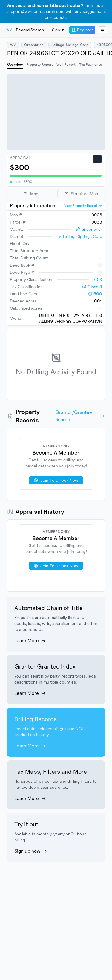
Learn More (30, 641)
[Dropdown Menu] (102, 30)
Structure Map (81, 194)
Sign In (58, 30)
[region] (56, 112)
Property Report (40, 64)
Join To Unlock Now (56, 480)
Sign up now (31, 851)
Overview (15, 64)
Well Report (66, 64)
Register (82, 30)
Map (31, 194)
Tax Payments (90, 64)
